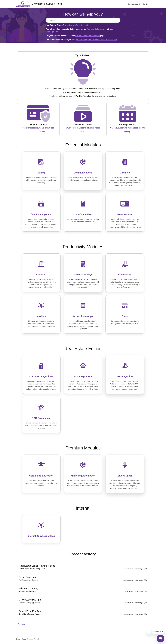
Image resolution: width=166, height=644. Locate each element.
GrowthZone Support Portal (27, 639)
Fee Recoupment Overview (29, 580)
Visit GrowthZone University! (77, 25)
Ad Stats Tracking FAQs (27, 591)
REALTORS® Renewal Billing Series (32, 569)
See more (22, 624)
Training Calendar (95, 29)
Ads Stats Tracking (29, 588)
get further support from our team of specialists (96, 40)
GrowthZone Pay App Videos (29, 614)
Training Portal (52, 32)
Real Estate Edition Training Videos (37, 566)
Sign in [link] (145, 4)
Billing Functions (27, 577)
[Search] (83, 20)
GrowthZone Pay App (30, 600)
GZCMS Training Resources (88, 36)
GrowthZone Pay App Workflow (30, 603)
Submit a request (134, 4)
